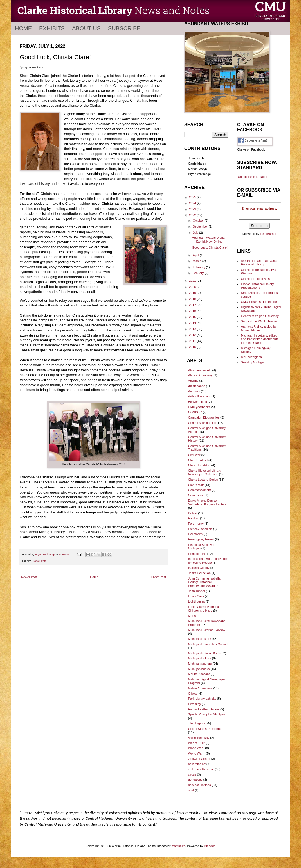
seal (191, 790)
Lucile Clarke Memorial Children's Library (204, 609)
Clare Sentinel (198, 460)
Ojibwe (193, 694)
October (199, 221)
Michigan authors (200, 664)
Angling (193, 381)
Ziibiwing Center (199, 759)
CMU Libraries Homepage (259, 302)
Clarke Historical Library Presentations (258, 286)
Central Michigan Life (203, 423)
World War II (197, 753)
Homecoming (197, 554)
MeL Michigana (251, 357)
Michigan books (199, 669)
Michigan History (200, 639)
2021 (193, 281)
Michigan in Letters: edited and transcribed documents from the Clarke (260, 339)
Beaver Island (198, 402)
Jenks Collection (199, 573)
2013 (193, 329)
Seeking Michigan (253, 362)
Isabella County (199, 568)
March (197, 261)
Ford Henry (196, 524)
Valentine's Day (199, 738)
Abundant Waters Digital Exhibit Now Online (208, 239)
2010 (193, 347)
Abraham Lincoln (200, 370)
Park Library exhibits (202, 699)
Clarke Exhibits (198, 465)
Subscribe (124, 28)
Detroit (193, 513)
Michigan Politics (200, 658)
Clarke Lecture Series (203, 480)
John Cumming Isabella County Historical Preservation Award (204, 582)
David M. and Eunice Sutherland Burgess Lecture (207, 502)
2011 (193, 341)
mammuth (178, 846)
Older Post (159, 577)
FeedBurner (268, 234)
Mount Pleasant (199, 674)
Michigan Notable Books (205, 653)
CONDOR (195, 412)
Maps (192, 616)
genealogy (195, 780)
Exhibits (52, 28)
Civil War (194, 455)
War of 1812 (197, 743)
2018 (193, 299)
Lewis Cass (196, 596)
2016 (193, 311)
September (201, 226)
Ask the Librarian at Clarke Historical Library (259, 263)
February (199, 267)
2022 (193, 215)
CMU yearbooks (199, 407)
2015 (193, 317)
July (196, 233)
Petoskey (195, 704)
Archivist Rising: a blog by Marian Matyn (259, 328)
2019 (193, 293)
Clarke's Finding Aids (255, 279)
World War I (196, 748)
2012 (193, 335)
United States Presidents (205, 729)
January (199, 273)
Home (23, 28)
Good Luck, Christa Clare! (210, 247)
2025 (193, 197)
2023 (193, 209)
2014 (193, 323)
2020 (193, 287)
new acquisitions (200, 785)
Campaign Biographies (204, 417)
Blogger (209, 846)
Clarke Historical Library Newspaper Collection (205, 472)
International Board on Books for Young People (208, 561)
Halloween (195, 534)
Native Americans (200, 688)
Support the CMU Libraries (259, 321)
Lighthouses (196, 601)
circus (192, 774)
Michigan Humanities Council (208, 644)
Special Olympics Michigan (207, 714)
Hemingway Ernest (201, 539)
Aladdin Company (200, 375)
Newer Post (29, 577)
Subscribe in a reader (253, 177)
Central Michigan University (260, 316)
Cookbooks (196, 495)
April (196, 255)
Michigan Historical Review (207, 630)
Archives (194, 391)
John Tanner (197, 591)
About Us (86, 28)
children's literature (201, 769)
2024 (193, 203)
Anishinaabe (197, 386)
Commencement (200, 490)
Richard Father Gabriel (204, 709)
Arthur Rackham (199, 396)
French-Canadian (200, 529)
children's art (197, 764)
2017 (193, 305)
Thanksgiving (197, 723)
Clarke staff (39, 561)
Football (194, 518)
